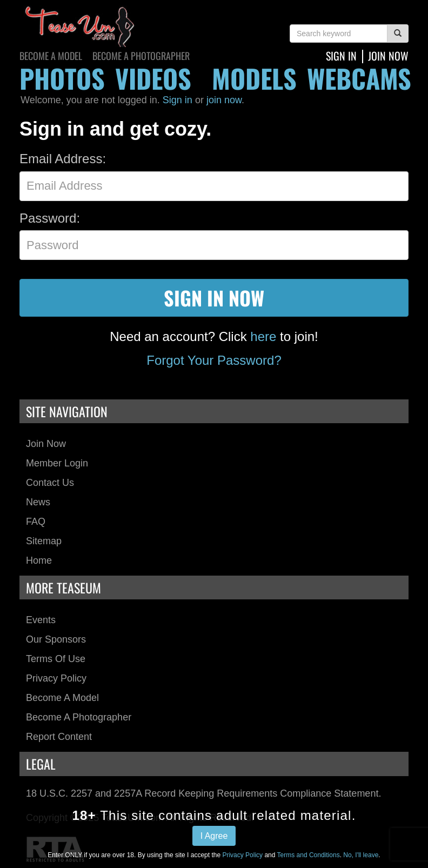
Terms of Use (56, 659)
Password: (50, 218)
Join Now (46, 444)
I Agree (214, 836)
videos (153, 78)
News (38, 502)
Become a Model (51, 56)
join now (388, 56)
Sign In (341, 56)
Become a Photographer (141, 56)
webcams (359, 78)
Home (39, 560)
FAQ (36, 522)
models (254, 78)
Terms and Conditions (309, 855)
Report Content (59, 737)
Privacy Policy (56, 678)
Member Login (57, 463)
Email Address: (63, 159)
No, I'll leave (361, 855)
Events (41, 620)
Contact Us (50, 483)
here (263, 336)
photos (62, 78)
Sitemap (44, 541)
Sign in (178, 100)
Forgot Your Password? (214, 360)
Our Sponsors (56, 639)
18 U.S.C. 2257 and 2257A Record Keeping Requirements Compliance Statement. (203, 793)
